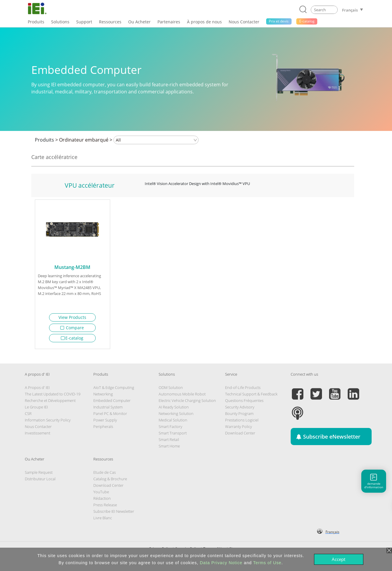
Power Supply (105, 422)
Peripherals (103, 429)
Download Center (240, 435)
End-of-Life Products (243, 390)
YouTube (101, 494)
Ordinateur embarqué (84, 140)
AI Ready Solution (174, 409)
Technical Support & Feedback (251, 396)
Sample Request (39, 474)
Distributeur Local (40, 481)
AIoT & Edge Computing (114, 390)
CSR (28, 416)
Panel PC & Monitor (110, 416)
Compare (72, 328)
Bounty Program (239, 416)
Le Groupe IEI (36, 409)
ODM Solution (171, 390)
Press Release (105, 507)
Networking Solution (176, 416)
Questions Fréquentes (244, 403)
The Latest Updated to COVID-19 (53, 396)
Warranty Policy (239, 429)
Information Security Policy (48, 422)
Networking (103, 396)
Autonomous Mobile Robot (182, 396)
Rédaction (102, 500)
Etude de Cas (105, 474)
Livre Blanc (103, 520)
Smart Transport (173, 435)
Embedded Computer (112, 403)
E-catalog (72, 338)
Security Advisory (240, 409)
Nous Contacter (38, 429)
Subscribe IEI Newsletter (114, 513)
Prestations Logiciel (242, 422)
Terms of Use (267, 563)
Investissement (38, 435)
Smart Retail (169, 442)
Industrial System (108, 409)
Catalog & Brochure (110, 481)
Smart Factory (170, 429)
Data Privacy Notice (221, 563)
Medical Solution (173, 422)
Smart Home (169, 448)
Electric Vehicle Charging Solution (187, 403)
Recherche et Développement (50, 403)
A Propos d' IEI (37, 390)
